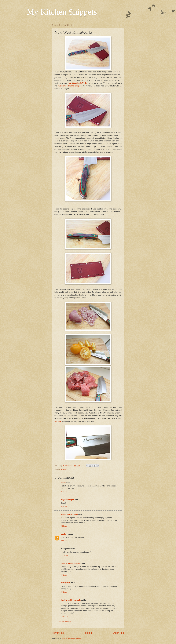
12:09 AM (64, 555)
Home (89, 633)
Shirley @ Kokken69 (69, 514)
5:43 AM (64, 575)
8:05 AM (64, 492)
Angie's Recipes (67, 500)
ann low (64, 534)
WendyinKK (66, 583)
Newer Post (58, 633)
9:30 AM (64, 526)
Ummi (63, 483)
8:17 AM (64, 506)
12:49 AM (64, 617)
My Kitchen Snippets (62, 12)
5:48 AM (64, 592)
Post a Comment (64, 622)
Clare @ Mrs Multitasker (71, 563)
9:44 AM (64, 541)
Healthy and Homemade (71, 600)
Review (64, 469)
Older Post (119, 633)
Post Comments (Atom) (72, 638)
